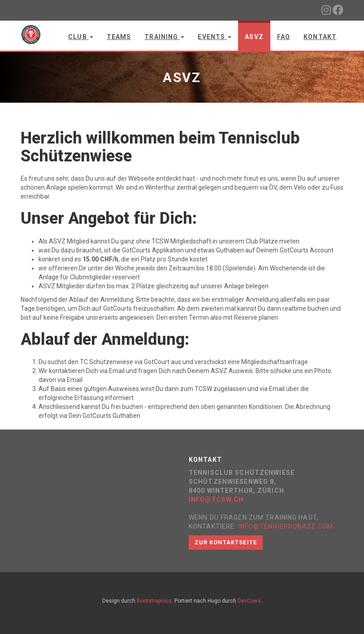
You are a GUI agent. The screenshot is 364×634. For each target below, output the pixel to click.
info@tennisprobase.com (286, 526)
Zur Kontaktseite (226, 542)
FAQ (284, 37)
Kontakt (320, 37)
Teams (119, 37)
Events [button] (214, 37)
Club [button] (81, 37)
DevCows (249, 601)
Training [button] (164, 37)
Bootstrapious (154, 601)
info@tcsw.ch (216, 499)
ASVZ (254, 37)
